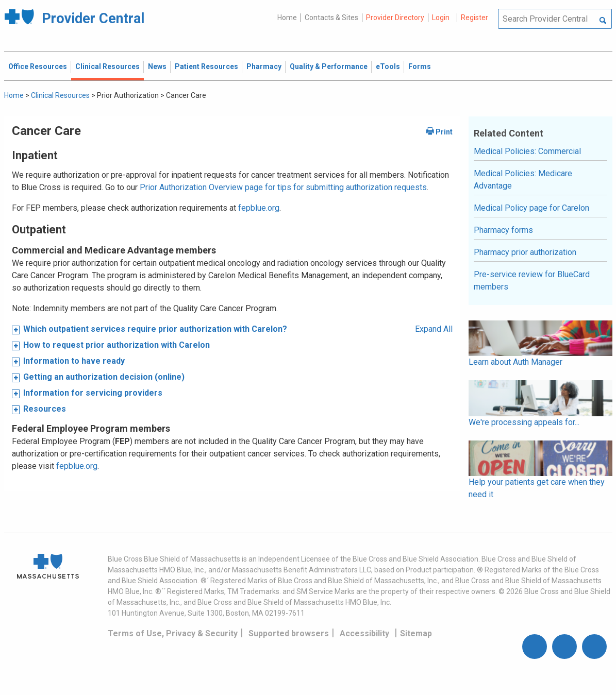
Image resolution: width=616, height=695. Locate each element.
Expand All (434, 329)
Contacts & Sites (331, 18)
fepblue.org (259, 208)
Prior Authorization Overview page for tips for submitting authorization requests (283, 187)
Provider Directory (395, 18)
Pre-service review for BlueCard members (532, 281)
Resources (45, 409)
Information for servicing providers (93, 393)
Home (287, 18)
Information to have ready (74, 361)
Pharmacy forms (503, 230)
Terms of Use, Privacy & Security (173, 633)
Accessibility (364, 633)
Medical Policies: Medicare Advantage (523, 180)
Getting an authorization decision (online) (104, 377)
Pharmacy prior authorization (525, 252)
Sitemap (416, 633)
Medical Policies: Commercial (527, 151)
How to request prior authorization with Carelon (116, 345)
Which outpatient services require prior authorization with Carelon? (155, 329)
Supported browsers (289, 633)
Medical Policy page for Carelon (531, 208)
